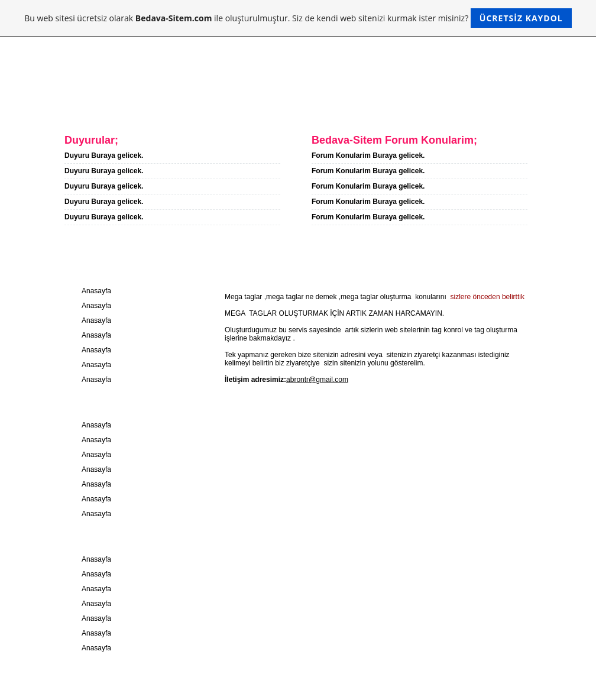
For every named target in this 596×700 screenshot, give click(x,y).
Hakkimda (140, 105)
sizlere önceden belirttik (486, 297)
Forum (267, 105)
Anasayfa (68, 105)
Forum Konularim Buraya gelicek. (368, 155)
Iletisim (208, 105)
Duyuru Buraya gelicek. (104, 155)
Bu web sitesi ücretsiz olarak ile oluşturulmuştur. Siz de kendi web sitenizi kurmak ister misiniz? (298, 18)
